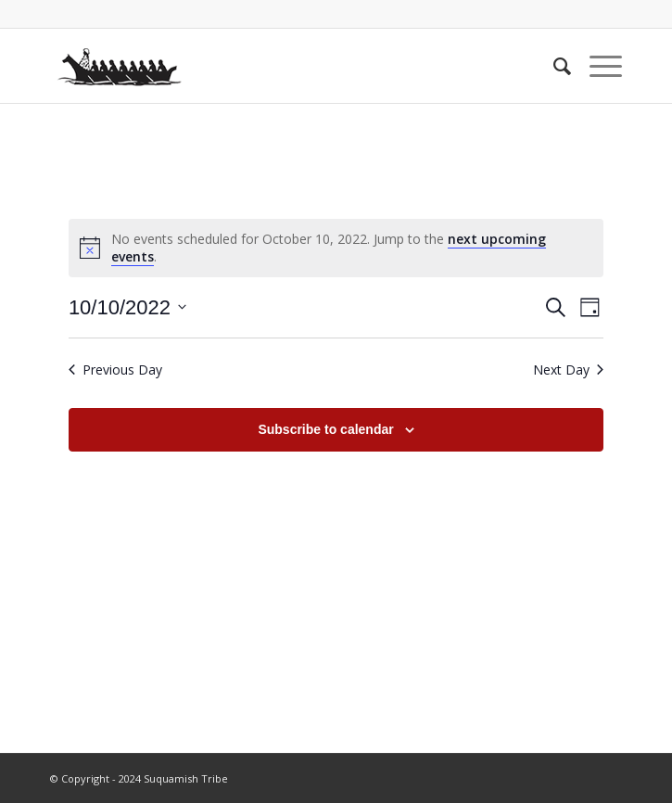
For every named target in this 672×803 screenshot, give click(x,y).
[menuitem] (553, 66)
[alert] (336, 248)
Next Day (568, 370)
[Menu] (596, 66)
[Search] (553, 66)
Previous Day (115, 370)
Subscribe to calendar (325, 429)
